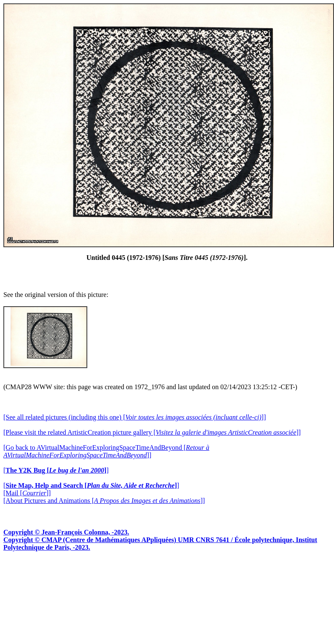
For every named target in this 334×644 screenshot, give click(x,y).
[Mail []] (27, 493)
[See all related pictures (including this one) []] (135, 417)
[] (56, 470)
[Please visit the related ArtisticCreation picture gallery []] (152, 432)
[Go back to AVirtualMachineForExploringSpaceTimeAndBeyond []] (106, 451)
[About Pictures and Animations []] (104, 501)
